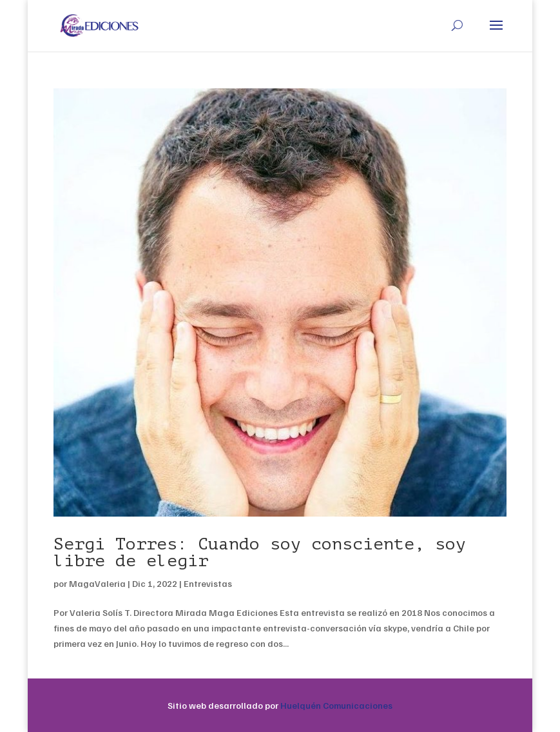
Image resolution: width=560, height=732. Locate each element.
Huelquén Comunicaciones (336, 705)
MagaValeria (97, 583)
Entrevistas (208, 583)
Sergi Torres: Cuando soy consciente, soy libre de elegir (260, 552)
